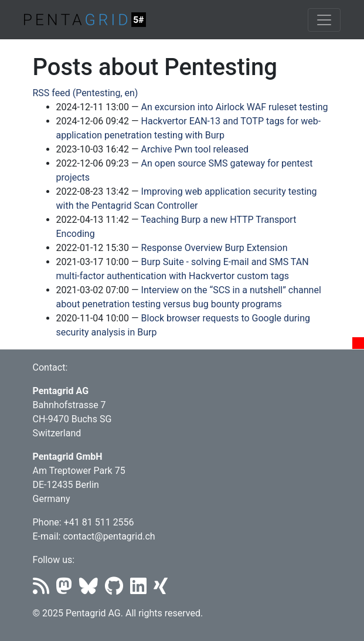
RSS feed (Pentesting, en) (86, 93)
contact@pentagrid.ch (109, 536)
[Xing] (163, 590)
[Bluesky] (92, 590)
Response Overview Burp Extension (215, 248)
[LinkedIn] (142, 590)
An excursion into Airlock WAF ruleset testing (235, 107)
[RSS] (45, 590)
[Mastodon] (67, 590)
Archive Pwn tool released (195, 149)
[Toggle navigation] (324, 20)
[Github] (118, 590)
